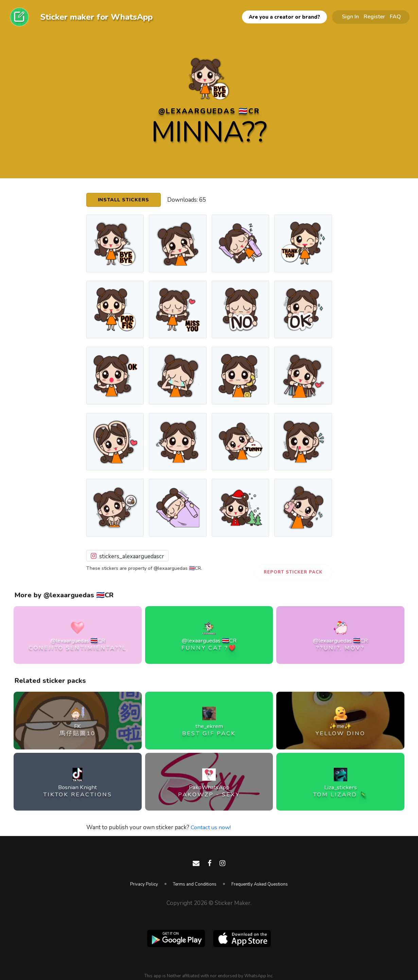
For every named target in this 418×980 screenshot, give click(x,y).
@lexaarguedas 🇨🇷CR (209, 111)
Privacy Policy (144, 884)
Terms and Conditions (195, 884)
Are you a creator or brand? (284, 17)
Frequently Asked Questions (260, 884)
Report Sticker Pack (293, 572)
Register (374, 17)
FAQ (395, 17)
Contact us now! (211, 827)
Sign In (350, 17)
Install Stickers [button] (124, 200)
